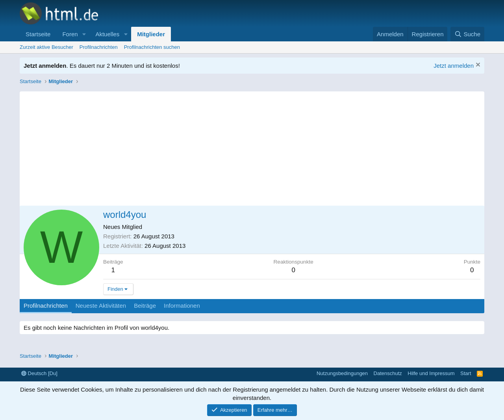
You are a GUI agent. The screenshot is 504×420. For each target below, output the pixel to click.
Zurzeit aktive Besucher (46, 47)
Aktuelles (107, 34)
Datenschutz (388, 373)
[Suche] (467, 34)
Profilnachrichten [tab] (46, 306)
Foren (70, 34)
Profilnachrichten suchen (152, 47)
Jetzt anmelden (454, 66)
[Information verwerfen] (477, 66)
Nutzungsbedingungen (342, 373)
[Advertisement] (252, 147)
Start (466, 373)
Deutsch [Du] (39, 373)
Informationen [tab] (182, 306)
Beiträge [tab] (145, 306)
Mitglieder (151, 34)
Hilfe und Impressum (431, 373)
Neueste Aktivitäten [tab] (101, 306)
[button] (84, 34)
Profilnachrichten (99, 47)
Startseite (38, 34)
